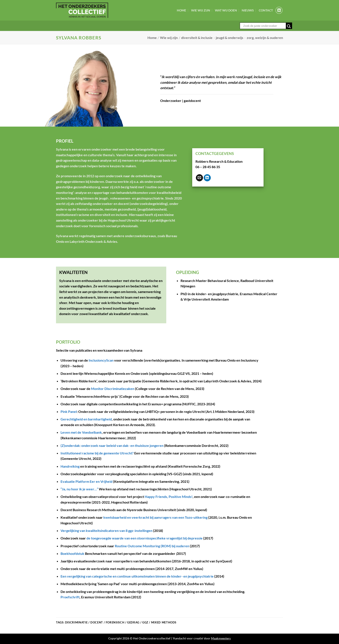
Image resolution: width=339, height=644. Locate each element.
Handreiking (70, 466)
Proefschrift (70, 597)
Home (181, 10)
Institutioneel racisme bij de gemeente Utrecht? (97, 453)
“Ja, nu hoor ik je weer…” (79, 489)
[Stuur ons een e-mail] (199, 178)
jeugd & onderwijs (229, 38)
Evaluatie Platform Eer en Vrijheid (86, 481)
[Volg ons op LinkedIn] (279, 10)
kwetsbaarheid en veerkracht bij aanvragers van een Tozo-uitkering (155, 517)
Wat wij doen (226, 10)
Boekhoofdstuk (72, 553)
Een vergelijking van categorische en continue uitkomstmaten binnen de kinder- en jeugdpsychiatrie (137, 576)
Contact (266, 10)
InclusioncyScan (101, 360)
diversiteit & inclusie (197, 38)
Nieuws (248, 10)
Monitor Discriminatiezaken (113, 389)
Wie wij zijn (201, 10)
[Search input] (264, 26)
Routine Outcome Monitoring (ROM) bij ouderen (152, 546)
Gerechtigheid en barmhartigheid (86, 419)
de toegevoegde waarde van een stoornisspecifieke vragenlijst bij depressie (145, 538)
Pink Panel (69, 411)
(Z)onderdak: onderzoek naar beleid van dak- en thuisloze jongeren (112, 445)
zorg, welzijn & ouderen (265, 38)
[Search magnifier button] (289, 26)
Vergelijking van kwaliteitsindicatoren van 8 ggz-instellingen (106, 530)
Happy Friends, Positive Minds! (169, 497)
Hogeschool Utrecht (123, 220)
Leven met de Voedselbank (81, 432)
